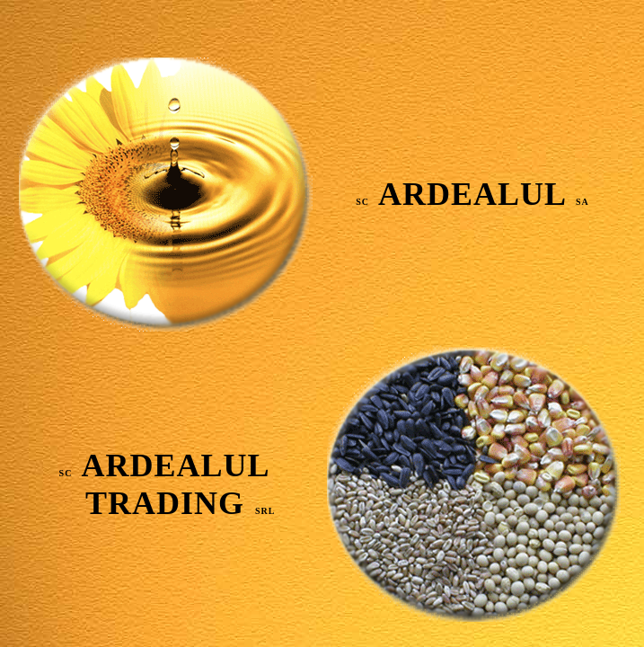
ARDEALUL (472, 194)
